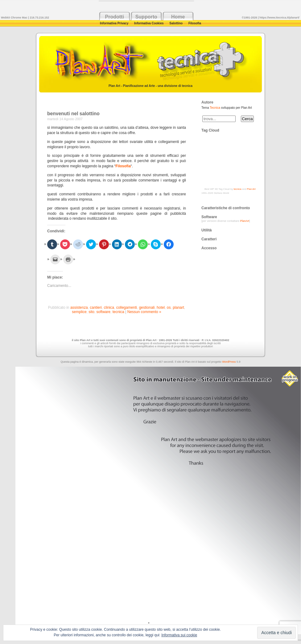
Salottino (176, 23)
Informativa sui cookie (179, 635)
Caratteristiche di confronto (226, 208)
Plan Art (251, 189)
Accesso (209, 248)
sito (91, 312)
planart (178, 308)
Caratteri (209, 239)
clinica (109, 308)
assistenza (79, 308)
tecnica (118, 312)
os (169, 308)
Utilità (206, 230)
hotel (161, 308)
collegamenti (127, 308)
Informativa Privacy (115, 23)
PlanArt (245, 221)
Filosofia (195, 23)
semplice (79, 312)
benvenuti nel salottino (73, 114)
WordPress (229, 362)
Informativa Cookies (149, 23)
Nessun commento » (144, 312)
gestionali (147, 308)
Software (209, 217)
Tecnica (215, 108)
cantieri (96, 308)
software (103, 312)
